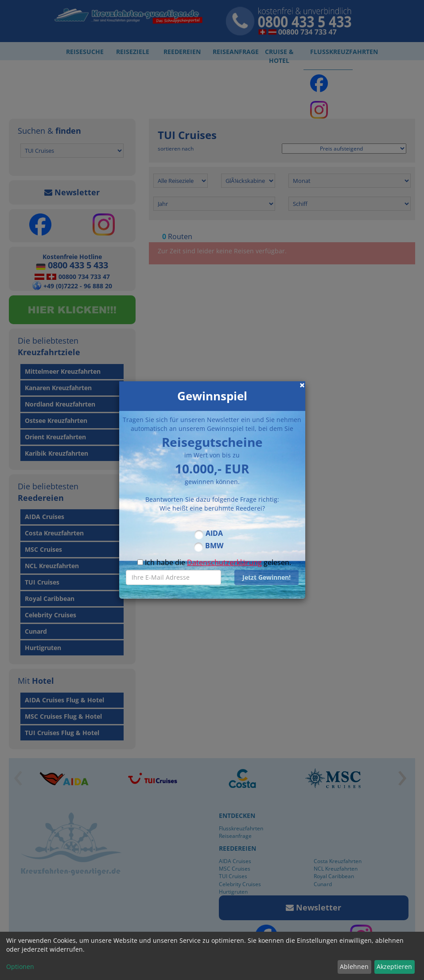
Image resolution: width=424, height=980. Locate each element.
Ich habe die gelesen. (214, 562)
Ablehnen (354, 966)
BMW (214, 546)
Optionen (20, 966)
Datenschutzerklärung (224, 562)
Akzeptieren (394, 966)
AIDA (214, 533)
